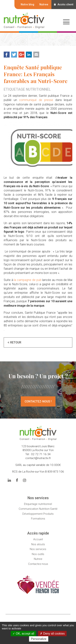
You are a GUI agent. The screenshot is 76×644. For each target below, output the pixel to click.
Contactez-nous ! (38, 401)
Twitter (14, 55)
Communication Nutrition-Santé (38, 509)
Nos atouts (38, 544)
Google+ (21, 55)
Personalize (39, 639)
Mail (36, 55)
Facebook (7, 55)
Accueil (38, 539)
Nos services (38, 549)
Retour (16, 342)
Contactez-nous (38, 564)
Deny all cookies (52, 634)
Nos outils (38, 554)
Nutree (43, 4)
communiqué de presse (36, 100)
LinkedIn (29, 55)
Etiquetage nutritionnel (38, 504)
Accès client (63, 4)
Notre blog (27, 4)
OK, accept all (23, 634)
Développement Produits (38, 514)
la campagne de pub (28, 280)
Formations (38, 519)
